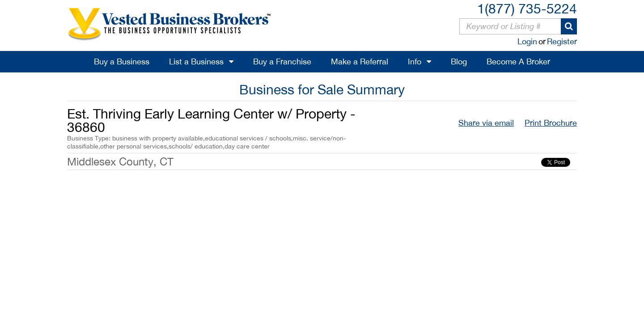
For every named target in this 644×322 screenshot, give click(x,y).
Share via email (486, 123)
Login (527, 41)
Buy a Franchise (282, 61)
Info (415, 61)
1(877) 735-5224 (527, 8)
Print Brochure (551, 123)
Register (562, 41)
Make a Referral (360, 61)
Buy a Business (122, 61)
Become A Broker (518, 61)
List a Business (196, 61)
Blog (459, 61)
